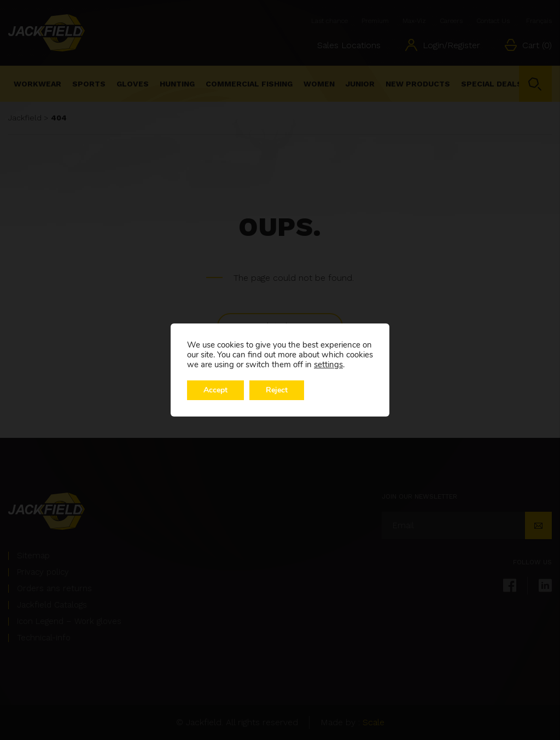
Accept (215, 390)
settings (328, 365)
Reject (277, 390)
